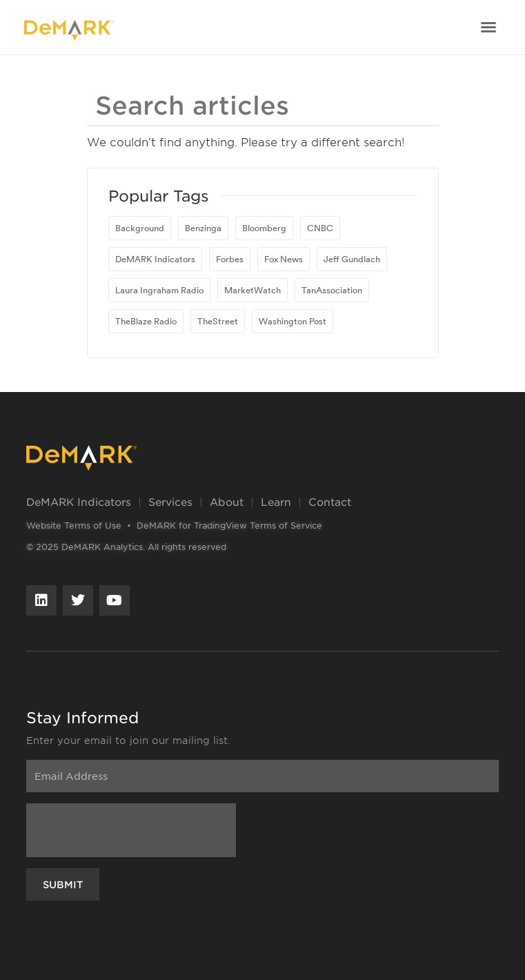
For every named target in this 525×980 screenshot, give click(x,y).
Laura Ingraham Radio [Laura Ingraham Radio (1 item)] (159, 290)
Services (170, 501)
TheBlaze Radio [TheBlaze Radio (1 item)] (146, 321)
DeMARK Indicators (79, 501)
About (227, 501)
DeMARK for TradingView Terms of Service (229, 525)
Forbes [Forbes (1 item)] (230, 259)
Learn (276, 501)
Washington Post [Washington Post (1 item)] (293, 321)
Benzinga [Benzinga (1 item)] (203, 228)
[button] (488, 27)
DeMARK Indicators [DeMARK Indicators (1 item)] (155, 259)
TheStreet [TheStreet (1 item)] (218, 321)
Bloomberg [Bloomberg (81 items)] (264, 228)
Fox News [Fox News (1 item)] (284, 259)
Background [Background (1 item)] (140, 228)
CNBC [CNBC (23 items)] (320, 228)
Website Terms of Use (74, 525)
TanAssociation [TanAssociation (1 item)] (332, 290)
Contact (330, 501)
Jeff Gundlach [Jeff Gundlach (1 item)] (352, 259)
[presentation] (131, 830)
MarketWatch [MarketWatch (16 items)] (252, 290)
